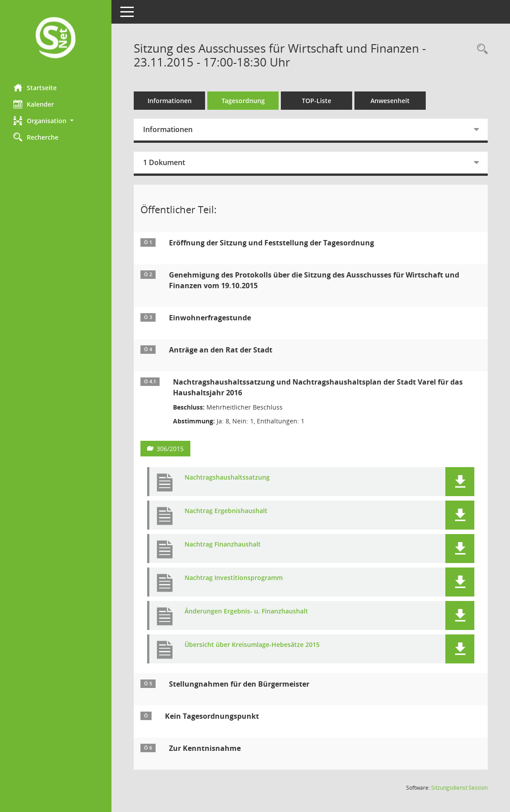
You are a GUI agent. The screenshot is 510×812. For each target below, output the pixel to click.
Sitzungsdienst (459, 788)
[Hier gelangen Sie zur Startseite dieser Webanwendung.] (56, 39)
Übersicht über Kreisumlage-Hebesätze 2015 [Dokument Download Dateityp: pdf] (252, 645)
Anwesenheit (390, 101)
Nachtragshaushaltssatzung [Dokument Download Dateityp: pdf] (227, 478)
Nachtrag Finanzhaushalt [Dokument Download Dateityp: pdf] (223, 545)
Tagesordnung (243, 101)
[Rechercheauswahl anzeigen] (480, 49)
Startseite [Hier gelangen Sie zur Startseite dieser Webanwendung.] (35, 87)
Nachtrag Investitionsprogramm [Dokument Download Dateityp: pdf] (234, 578)
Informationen (170, 101)
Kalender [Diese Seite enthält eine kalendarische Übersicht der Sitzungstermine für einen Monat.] (34, 104)
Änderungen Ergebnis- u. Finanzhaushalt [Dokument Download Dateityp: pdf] (246, 611)
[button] (56, 121)
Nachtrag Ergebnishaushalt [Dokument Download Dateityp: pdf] (226, 511)
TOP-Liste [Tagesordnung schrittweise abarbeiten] (317, 101)
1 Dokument (164, 162)
